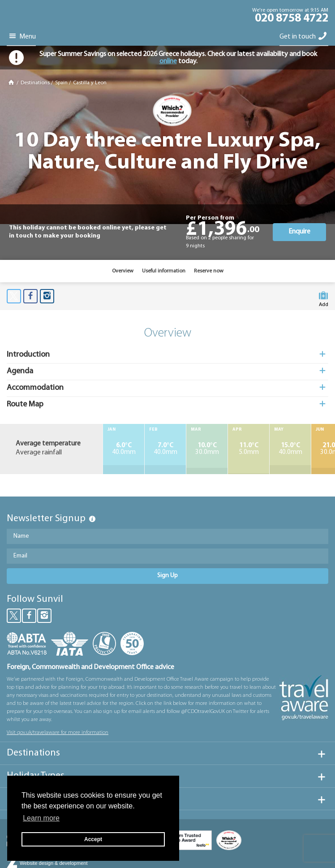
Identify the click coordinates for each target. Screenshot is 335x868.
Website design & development (54, 863)
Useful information (164, 271)
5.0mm (249, 449)
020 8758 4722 (292, 19)
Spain (61, 83)
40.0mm (124, 449)
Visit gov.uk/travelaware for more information (58, 733)
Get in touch (304, 37)
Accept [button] (93, 839)
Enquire (299, 232)
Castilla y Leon (90, 83)
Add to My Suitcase (324, 298)
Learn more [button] (41, 818)
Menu (21, 37)
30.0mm (207, 449)
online (168, 61)
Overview (123, 271)
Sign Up (167, 576)
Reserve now (209, 271)
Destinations (35, 83)
